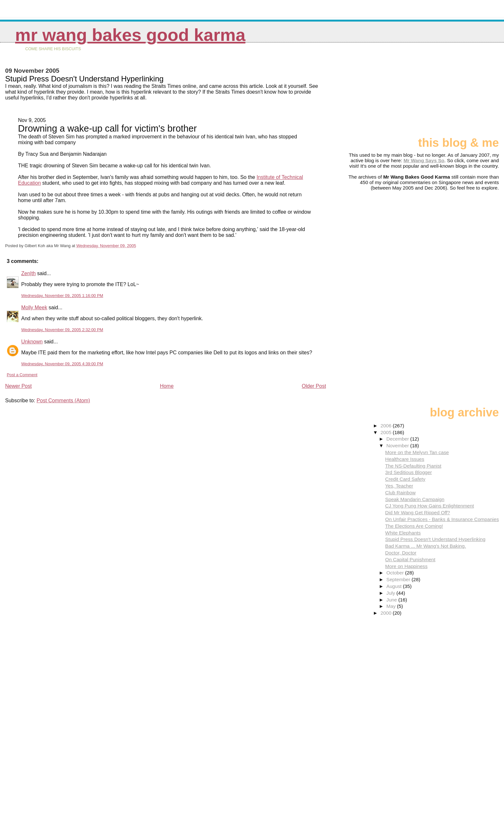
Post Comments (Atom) (63, 400)
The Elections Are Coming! (414, 526)
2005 (387, 432)
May (392, 606)
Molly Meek (34, 307)
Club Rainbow (400, 493)
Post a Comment (22, 375)
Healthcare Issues (405, 459)
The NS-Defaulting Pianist (413, 466)
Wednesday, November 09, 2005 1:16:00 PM (62, 296)
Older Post (314, 386)
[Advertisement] (467, 92)
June (392, 600)
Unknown (32, 342)
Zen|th (28, 273)
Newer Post (18, 386)
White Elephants (403, 533)
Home (167, 386)
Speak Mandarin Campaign (415, 499)
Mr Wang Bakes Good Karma (130, 35)
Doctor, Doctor (401, 553)
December (398, 439)
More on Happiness (406, 566)
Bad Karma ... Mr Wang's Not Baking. (425, 546)
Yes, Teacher (399, 486)
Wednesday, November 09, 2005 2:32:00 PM (62, 330)
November (398, 446)
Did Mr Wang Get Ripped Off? (418, 512)
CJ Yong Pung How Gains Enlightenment (429, 506)
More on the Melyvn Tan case (417, 452)
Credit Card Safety (405, 479)
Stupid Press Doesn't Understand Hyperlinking (435, 539)
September (399, 579)
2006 (387, 426)
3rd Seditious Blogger (408, 472)
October (396, 573)
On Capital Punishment (410, 559)
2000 (387, 613)
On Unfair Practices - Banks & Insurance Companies (442, 519)
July (391, 593)
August (395, 586)
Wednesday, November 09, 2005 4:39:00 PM (62, 364)
